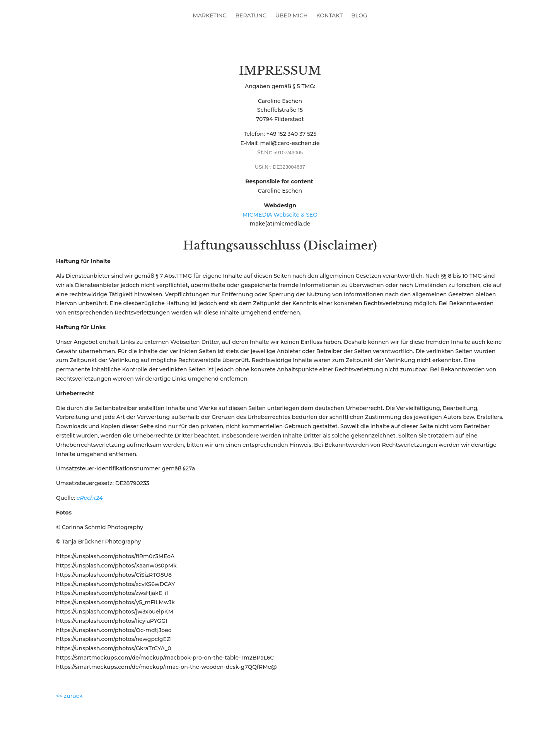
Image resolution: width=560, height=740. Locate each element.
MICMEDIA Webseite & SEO (280, 215)
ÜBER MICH (292, 16)
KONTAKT (330, 16)
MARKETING (210, 16)
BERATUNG (251, 16)
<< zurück (69, 696)
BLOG (359, 16)
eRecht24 (90, 498)
